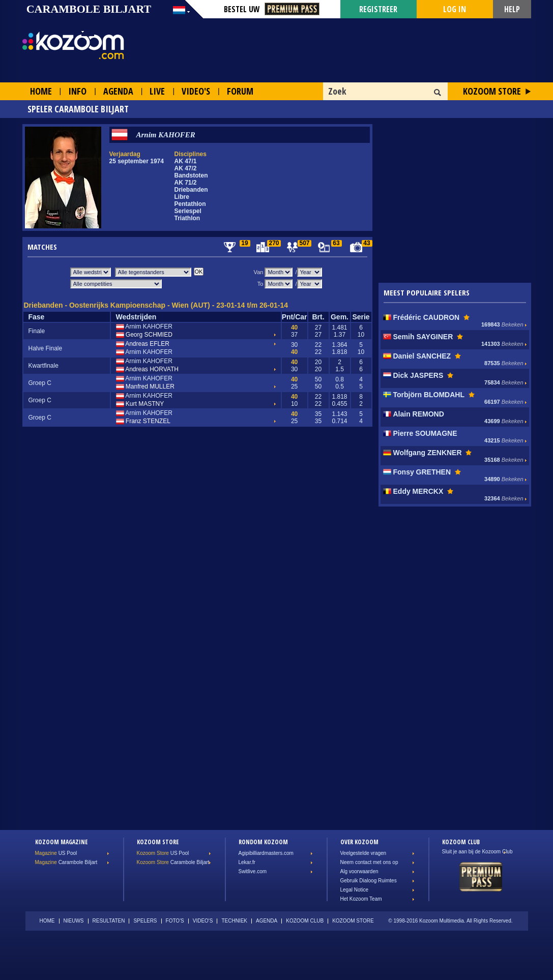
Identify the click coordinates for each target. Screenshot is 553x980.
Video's (196, 91)
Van (259, 272)
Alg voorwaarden (359, 871)
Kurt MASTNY (140, 404)
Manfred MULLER (145, 387)
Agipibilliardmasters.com (266, 853)
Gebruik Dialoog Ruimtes (369, 881)
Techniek (234, 921)
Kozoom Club (305, 921)
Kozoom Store (492, 91)
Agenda (118, 91)
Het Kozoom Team (361, 899)
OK (438, 93)
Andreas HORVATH (147, 370)
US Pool (56, 853)
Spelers (145, 921)
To (260, 284)
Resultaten (109, 921)
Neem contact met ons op (369, 862)
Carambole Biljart (66, 862)
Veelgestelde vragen (363, 853)
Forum (240, 91)
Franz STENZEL (143, 422)
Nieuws (74, 921)
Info (77, 91)
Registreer (378, 9)
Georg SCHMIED (144, 335)
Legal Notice (355, 890)
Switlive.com (253, 871)
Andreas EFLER (143, 344)
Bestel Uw (272, 9)
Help (512, 9)
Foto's (175, 921)
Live (157, 91)
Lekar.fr (247, 862)
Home (41, 91)
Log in (455, 9)
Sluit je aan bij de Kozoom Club (477, 852)
